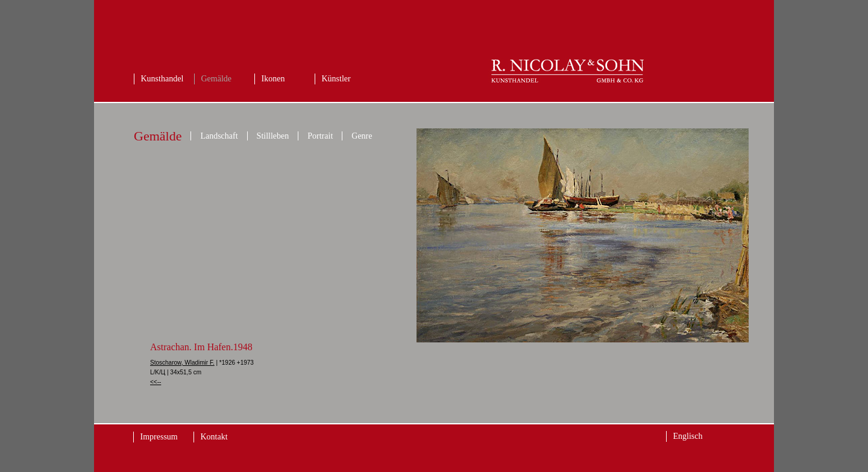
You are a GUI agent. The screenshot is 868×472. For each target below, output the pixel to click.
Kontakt (214, 437)
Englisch (688, 436)
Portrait (320, 136)
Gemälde (217, 79)
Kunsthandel (162, 79)
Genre (362, 136)
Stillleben (273, 136)
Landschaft (219, 136)
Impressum (159, 437)
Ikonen (273, 79)
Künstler (336, 79)
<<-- (156, 382)
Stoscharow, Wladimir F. (182, 363)
